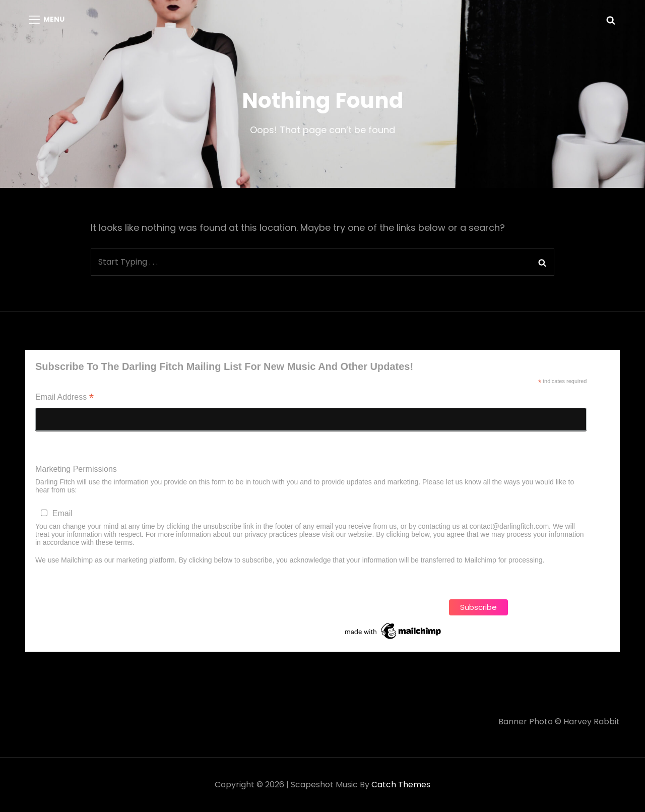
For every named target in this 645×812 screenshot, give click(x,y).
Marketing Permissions (76, 469)
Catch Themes (401, 785)
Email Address (64, 398)
